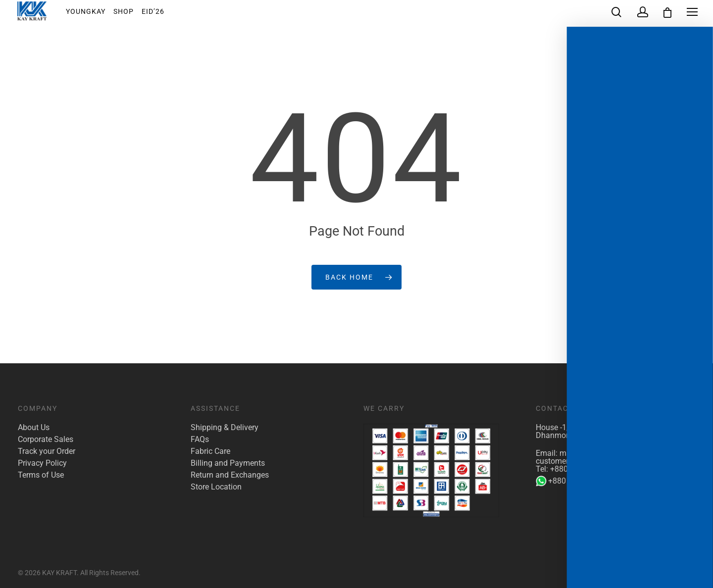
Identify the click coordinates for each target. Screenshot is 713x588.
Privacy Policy (42, 463)
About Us (34, 428)
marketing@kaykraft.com (604, 453)
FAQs (200, 440)
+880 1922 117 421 (584, 469)
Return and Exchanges (230, 475)
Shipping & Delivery (225, 428)
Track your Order (47, 451)
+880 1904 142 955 (576, 481)
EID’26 (160, 14)
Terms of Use (41, 475)
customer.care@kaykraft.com (587, 461)
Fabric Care (210, 451)
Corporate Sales (46, 440)
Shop (130, 14)
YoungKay (93, 14)
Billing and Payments (228, 463)
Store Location (216, 487)
